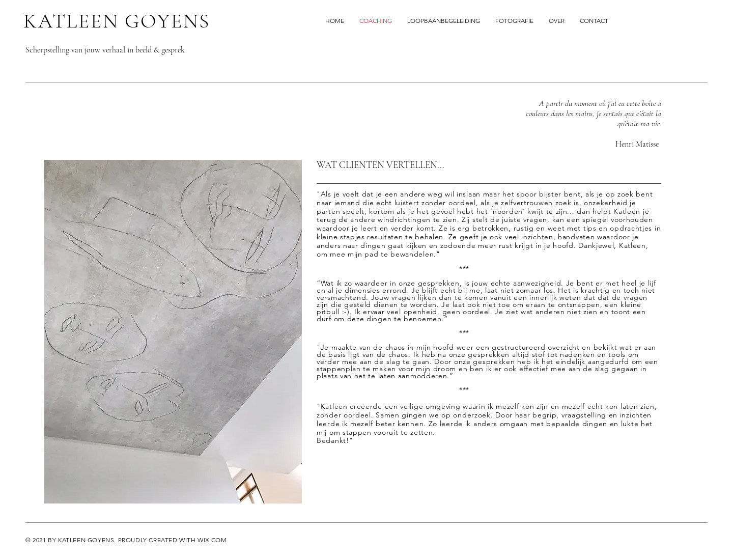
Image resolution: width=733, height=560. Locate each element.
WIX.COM (212, 540)
